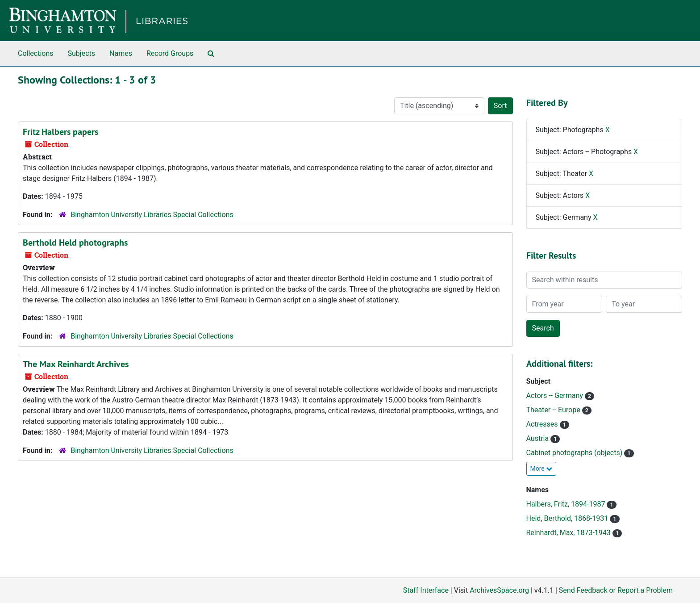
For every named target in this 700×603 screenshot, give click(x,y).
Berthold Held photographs (75, 243)
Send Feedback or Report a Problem (616, 590)
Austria (539, 438)
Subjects (81, 53)
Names (121, 53)
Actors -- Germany (556, 396)
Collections (36, 53)
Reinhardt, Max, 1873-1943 (569, 533)
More (542, 469)
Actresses (543, 424)
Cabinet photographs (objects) (575, 453)
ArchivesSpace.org (499, 590)
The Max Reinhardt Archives (76, 364)
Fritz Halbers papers (60, 132)
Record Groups (170, 53)
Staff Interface (426, 590)
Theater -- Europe (554, 410)
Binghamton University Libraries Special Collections (152, 215)
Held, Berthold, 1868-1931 (568, 518)
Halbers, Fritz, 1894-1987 (567, 504)
